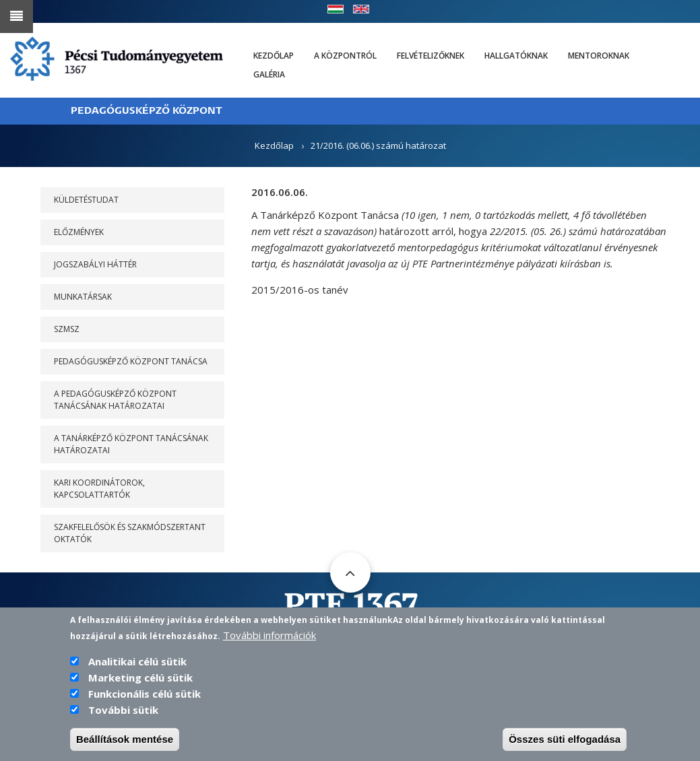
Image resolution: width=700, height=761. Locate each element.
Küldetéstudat (86, 200)
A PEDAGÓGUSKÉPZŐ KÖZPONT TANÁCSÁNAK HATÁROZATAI (115, 400)
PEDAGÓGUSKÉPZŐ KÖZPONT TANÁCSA (131, 361)
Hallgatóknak (516, 56)
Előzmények (79, 232)
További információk (269, 637)
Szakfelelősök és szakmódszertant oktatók (130, 533)
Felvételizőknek (431, 56)
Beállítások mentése (125, 741)
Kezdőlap (274, 56)
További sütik (123, 712)
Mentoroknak (599, 56)
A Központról (345, 56)
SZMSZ (67, 329)
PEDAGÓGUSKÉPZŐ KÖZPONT (147, 111)
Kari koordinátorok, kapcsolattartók (99, 489)
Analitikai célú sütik (137, 663)
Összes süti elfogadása (565, 741)
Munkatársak (83, 297)
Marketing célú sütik (140, 680)
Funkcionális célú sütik (145, 696)
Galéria (269, 74)
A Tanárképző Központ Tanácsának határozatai (131, 444)
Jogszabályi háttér (95, 264)
